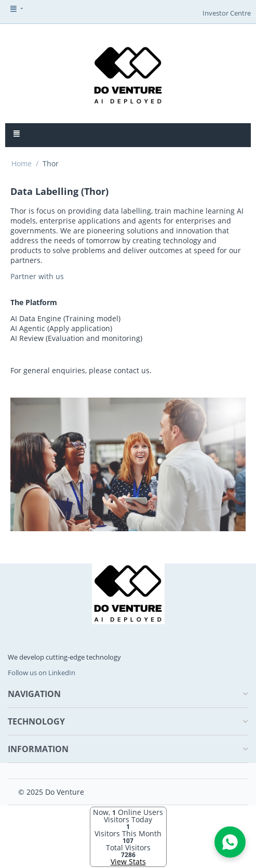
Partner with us (37, 276)
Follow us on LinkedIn (42, 673)
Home (22, 163)
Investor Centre (227, 13)
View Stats (128, 862)
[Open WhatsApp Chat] (230, 842)
